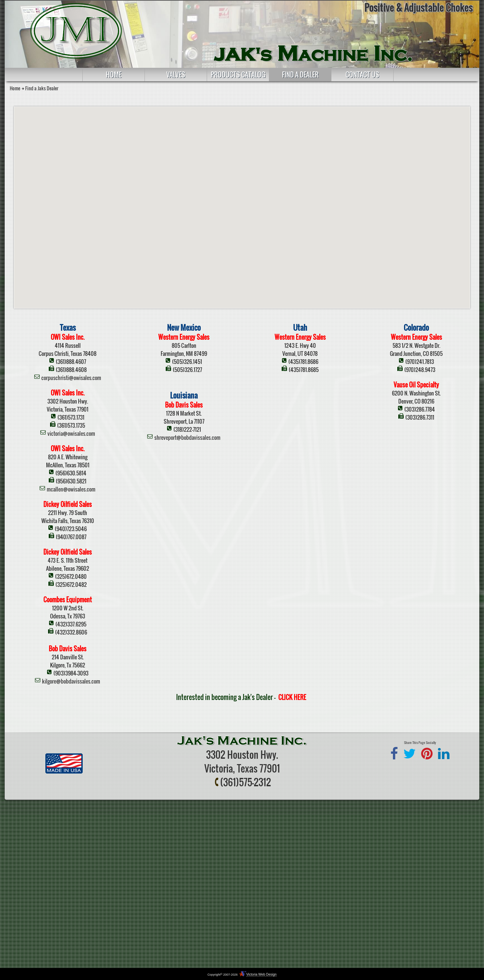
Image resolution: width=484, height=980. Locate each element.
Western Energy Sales (184, 337)
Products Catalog (238, 75)
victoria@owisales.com (71, 433)
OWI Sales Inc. (68, 337)
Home (114, 75)
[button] (273, 254)
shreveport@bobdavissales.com (187, 437)
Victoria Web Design (261, 974)
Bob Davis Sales (68, 649)
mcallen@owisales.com (71, 489)
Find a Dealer (300, 75)
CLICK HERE (292, 697)
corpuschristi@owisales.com (71, 378)
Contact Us (362, 75)
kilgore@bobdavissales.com (71, 681)
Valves (176, 75)
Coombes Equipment (68, 600)
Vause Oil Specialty (416, 385)
